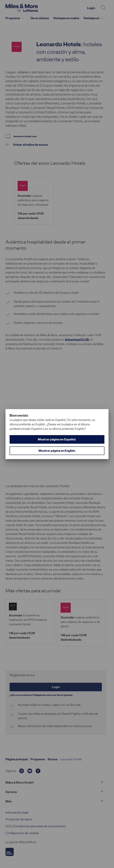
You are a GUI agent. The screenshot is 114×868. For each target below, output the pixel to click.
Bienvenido (19, 415)
